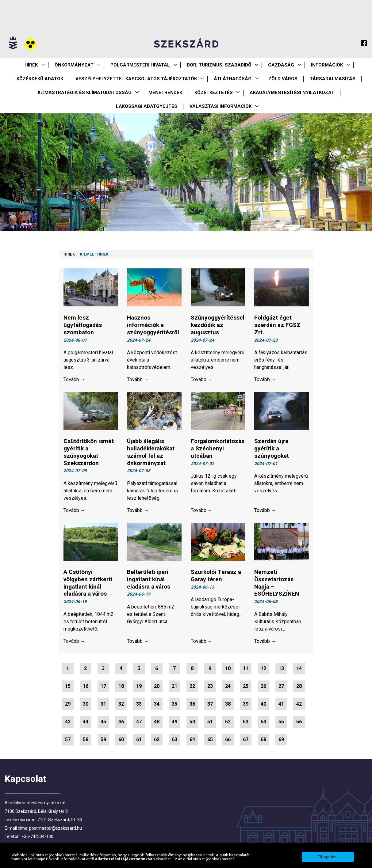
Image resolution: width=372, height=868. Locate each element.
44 (86, 722)
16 (86, 686)
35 (174, 704)
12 (263, 668)
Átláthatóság (233, 79)
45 (103, 722)
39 (246, 704)
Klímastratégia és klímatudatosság (85, 93)
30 (86, 704)
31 (103, 704)
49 (174, 722)
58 (86, 739)
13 (281, 668)
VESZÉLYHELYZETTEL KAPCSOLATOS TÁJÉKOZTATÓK (136, 79)
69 (281, 739)
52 (228, 722)
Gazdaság (281, 65)
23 (210, 686)
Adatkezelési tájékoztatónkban (125, 859)
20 (157, 686)
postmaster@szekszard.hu (56, 828)
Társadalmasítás (333, 79)
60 (121, 739)
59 (103, 739)
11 (246, 668)
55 (281, 722)
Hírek (31, 65)
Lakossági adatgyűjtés (147, 106)
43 (68, 722)
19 (139, 686)
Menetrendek (165, 93)
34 (157, 704)
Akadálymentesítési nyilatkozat (292, 93)
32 (121, 704)
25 (246, 686)
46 (121, 722)
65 (210, 739)
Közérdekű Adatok (40, 79)
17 (103, 686)
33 (139, 704)
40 (263, 704)
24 (228, 686)
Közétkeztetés (214, 93)
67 (246, 739)
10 (228, 668)
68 (263, 739)
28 (299, 686)
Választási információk (221, 106)
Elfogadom (328, 857)
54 (263, 722)
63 (174, 739)
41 (281, 704)
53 (246, 722)
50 (192, 722)
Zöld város (283, 79)
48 (157, 722)
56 (299, 722)
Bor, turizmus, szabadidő (219, 65)
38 (228, 704)
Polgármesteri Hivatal (140, 65)
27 (281, 686)
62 (157, 739)
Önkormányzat (74, 65)
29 (68, 704)
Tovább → (74, 379)
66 (228, 739)
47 (139, 722)
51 (210, 722)
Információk (327, 65)
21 (174, 686)
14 (299, 668)
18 (121, 686)
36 (192, 704)
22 (192, 686)
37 (210, 704)
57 (68, 739)
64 (192, 739)
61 (139, 739)
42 (299, 704)
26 (263, 686)
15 (68, 686)
